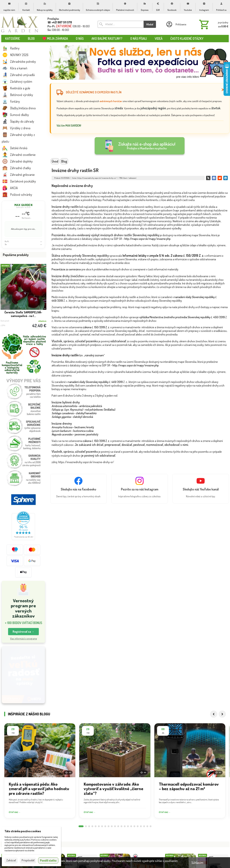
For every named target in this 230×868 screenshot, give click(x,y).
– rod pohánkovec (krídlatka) (83, 410)
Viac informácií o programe (23, 639)
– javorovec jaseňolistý (75, 434)
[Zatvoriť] (223, 90)
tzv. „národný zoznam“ (78, 355)
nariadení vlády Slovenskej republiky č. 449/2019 (95, 382)
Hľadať (150, 24)
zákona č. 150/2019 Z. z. (96, 327)
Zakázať (11, 860)
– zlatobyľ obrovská (72, 417)
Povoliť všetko (48, 860)
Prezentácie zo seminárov (66, 269)
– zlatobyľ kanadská (74, 413)
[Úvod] (20, 24)
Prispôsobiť (28, 860)
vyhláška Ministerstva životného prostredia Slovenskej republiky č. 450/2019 (182, 317)
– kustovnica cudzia (73, 431)
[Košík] (213, 24)
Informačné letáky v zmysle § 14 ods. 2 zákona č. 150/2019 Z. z (163, 255)
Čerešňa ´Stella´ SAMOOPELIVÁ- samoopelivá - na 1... (23, 314)
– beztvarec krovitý (73, 427)
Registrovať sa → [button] (23, 632)
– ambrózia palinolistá (77, 406)
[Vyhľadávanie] (121, 24)
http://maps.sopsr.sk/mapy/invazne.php (147, 239)
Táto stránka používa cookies (23, 831)
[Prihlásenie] (176, 24)
